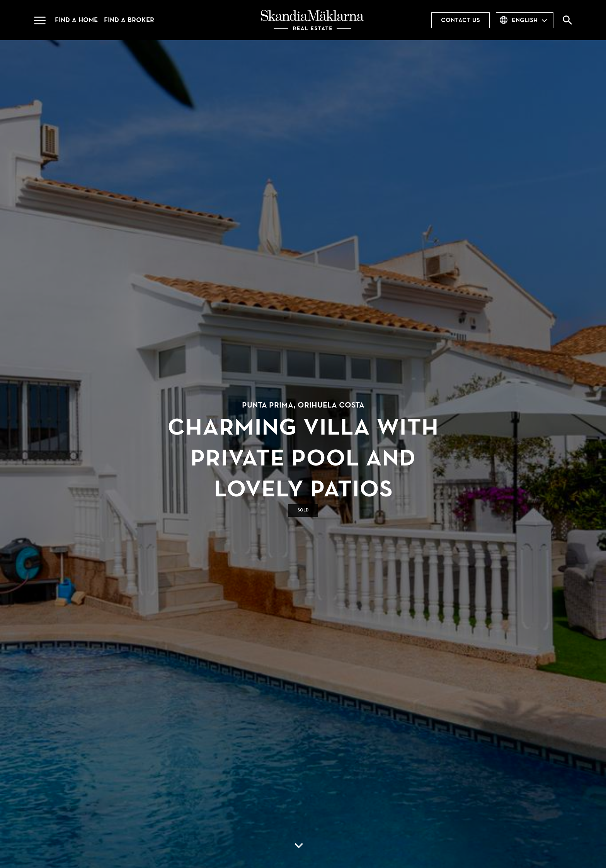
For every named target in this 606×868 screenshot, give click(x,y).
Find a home (76, 20)
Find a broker (129, 20)
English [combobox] (525, 20)
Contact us (460, 20)
